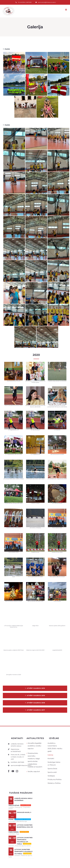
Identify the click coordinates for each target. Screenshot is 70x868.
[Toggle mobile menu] (66, 10)
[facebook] (9, 771)
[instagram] (17, 771)
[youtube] (13, 771)
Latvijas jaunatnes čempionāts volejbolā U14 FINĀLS (23, 852)
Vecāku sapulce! (34, 771)
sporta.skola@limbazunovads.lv (21, 765)
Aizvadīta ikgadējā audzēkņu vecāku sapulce (34, 746)
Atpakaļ (6, 49)
